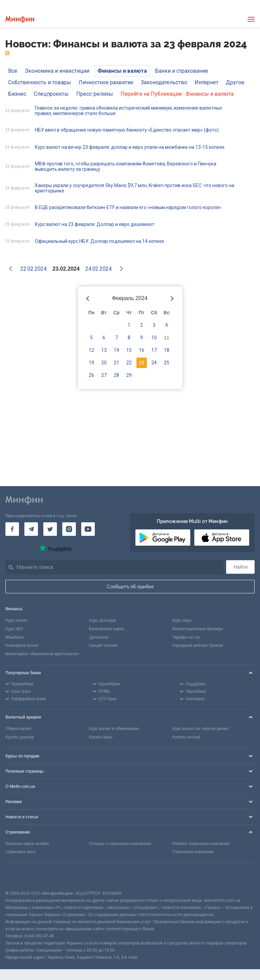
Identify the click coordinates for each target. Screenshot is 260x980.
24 (154, 363)
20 (104, 363)
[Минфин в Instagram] (69, 529)
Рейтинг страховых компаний (201, 844)
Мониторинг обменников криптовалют (42, 654)
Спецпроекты (51, 94)
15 (129, 350)
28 (116, 375)
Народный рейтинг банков (198, 645)
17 (154, 350)
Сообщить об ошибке (130, 587)
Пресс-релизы (95, 94)
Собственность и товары (40, 82)
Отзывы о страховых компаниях (120, 844)
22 (129, 363)
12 (91, 350)
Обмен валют (18, 729)
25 (167, 363)
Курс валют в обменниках (114, 729)
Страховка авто (20, 852)
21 (116, 363)
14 (116, 350)
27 (104, 375)
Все (13, 71)
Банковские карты (107, 629)
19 (91, 363)
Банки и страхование (182, 71)
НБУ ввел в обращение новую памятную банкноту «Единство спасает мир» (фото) (127, 130)
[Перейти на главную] (20, 19)
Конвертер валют (22, 645)
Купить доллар (20, 737)
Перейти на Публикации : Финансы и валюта (177, 94)
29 (129, 375)
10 (154, 338)
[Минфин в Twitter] (50, 529)
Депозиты (99, 637)
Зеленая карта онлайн (27, 844)
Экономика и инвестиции (57, 71)
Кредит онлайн (104, 645)
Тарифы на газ (186, 637)
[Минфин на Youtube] (88, 529)
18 (167, 350)
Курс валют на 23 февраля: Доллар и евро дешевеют (95, 224)
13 (104, 350)
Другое (235, 82)
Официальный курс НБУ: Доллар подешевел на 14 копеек (100, 241)
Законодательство (164, 82)
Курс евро (182, 620)
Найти (241, 567)
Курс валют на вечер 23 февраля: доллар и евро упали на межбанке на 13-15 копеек (130, 147)
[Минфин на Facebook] (12, 529)
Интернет (207, 82)
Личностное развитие (106, 82)
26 (91, 375)
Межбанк (14, 637)
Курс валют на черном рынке (200, 729)
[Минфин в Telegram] (31, 529)
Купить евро (101, 737)
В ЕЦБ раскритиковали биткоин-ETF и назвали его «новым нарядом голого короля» (128, 207)
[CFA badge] (20, 877)
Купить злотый (186, 737)
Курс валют (16, 620)
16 (142, 350)
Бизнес (17, 94)
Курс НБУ (14, 629)
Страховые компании (193, 852)
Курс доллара (102, 620)
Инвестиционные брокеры (198, 629)
